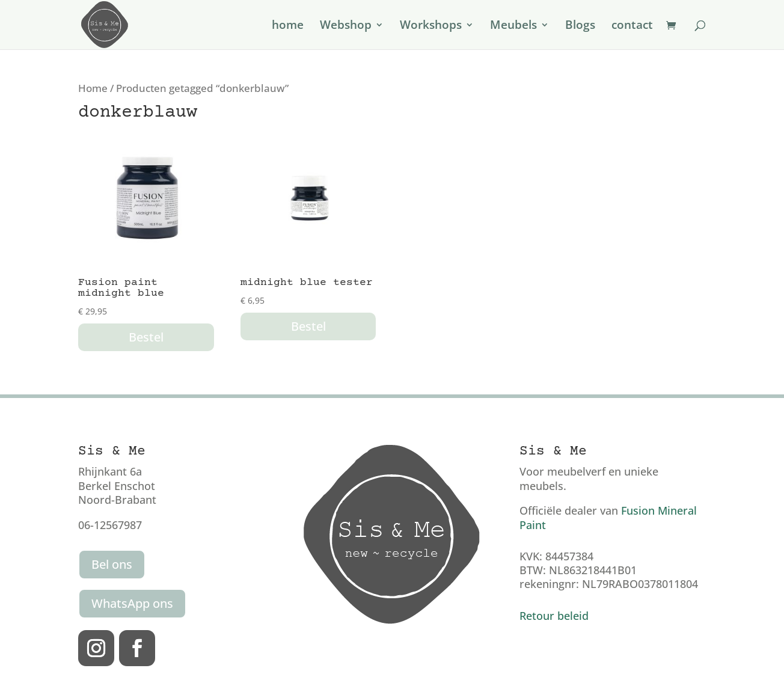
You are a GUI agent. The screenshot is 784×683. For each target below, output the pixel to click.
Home (93, 88)
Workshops (431, 26)
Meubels (513, 26)
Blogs (580, 26)
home (288, 26)
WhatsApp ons (132, 603)
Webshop (346, 26)
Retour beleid (554, 616)
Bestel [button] (146, 337)
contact (632, 26)
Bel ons (112, 564)
